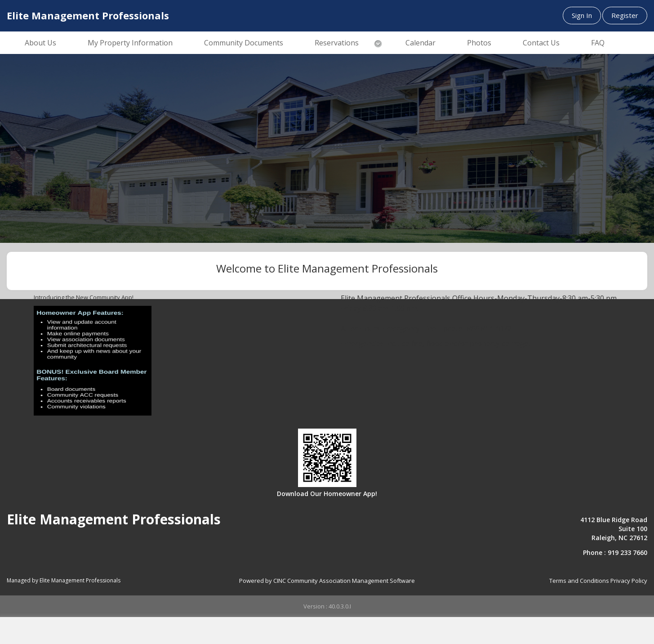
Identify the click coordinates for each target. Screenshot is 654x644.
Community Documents (244, 43)
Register (625, 15)
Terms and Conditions (579, 581)
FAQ (598, 43)
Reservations (337, 43)
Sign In (582, 15)
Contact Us (541, 43)
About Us (40, 43)
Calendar (420, 43)
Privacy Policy (629, 581)
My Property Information (130, 43)
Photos (479, 43)
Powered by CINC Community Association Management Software (327, 581)
